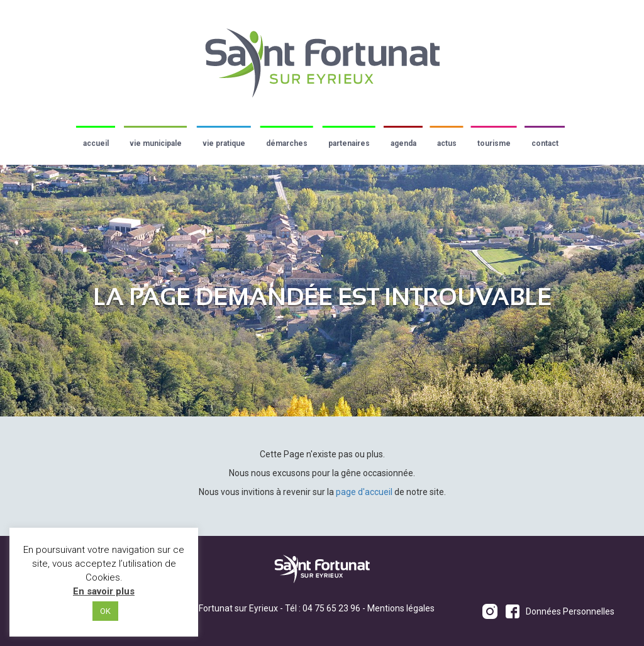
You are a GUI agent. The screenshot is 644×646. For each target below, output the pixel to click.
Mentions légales (401, 608)
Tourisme (494, 143)
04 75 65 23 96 (331, 608)
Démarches (287, 143)
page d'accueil (364, 492)
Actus (447, 143)
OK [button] (105, 611)
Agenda (403, 143)
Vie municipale (156, 143)
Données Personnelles (570, 611)
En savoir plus (104, 591)
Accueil (96, 143)
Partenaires (349, 143)
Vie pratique (224, 143)
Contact (545, 143)
